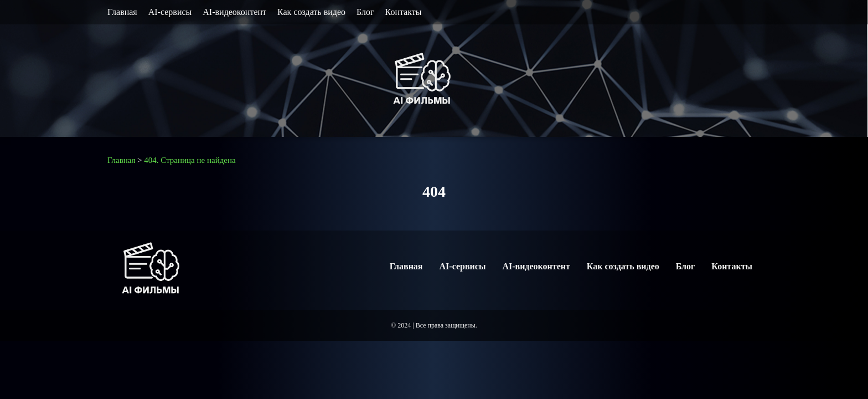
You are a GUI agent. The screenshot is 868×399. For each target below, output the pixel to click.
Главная (122, 12)
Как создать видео (311, 12)
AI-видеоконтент (234, 12)
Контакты (404, 12)
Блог (365, 12)
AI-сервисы (170, 12)
